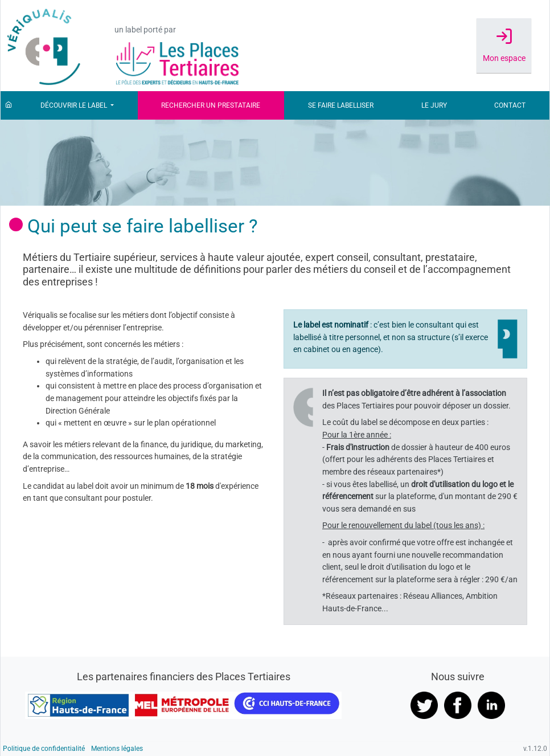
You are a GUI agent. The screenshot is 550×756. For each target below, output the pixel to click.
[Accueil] (9, 105)
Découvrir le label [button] (75, 105)
